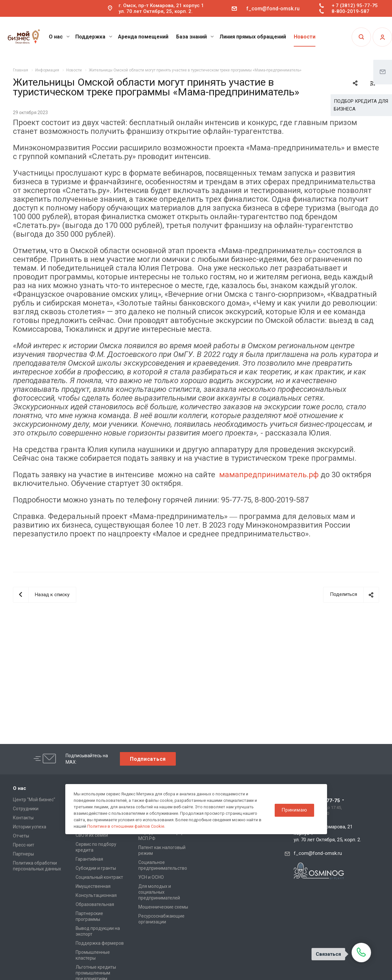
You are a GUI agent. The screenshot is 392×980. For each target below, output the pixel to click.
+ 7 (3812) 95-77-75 (355, 5)
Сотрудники (26, 809)
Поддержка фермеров (100, 943)
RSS (373, 83)
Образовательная (95, 904)
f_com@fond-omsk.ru (273, 9)
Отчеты (21, 836)
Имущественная (93, 886)
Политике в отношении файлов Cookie (126, 826)
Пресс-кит (24, 845)
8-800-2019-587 (350, 11)
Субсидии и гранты (96, 868)
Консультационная (96, 895)
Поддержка (94, 37)
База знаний (195, 37)
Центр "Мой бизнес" (34, 800)
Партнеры (23, 854)
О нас (59, 37)
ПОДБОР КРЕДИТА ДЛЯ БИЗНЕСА (361, 105)
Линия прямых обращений (253, 37)
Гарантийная (89, 859)
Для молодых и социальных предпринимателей (159, 892)
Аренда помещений (143, 37)
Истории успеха (30, 827)
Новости (305, 37)
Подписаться (148, 759)
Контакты (23, 818)
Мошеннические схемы (163, 907)
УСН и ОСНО (151, 877)
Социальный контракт (99, 877)
